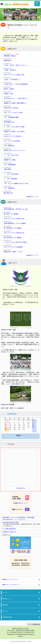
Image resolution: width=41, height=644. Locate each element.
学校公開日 (7, 169)
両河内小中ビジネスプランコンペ (15, 150)
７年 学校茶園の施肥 (11, 117)
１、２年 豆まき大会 (11, 155)
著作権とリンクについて (10, 579)
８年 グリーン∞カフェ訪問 (13, 113)
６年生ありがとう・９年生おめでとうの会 (16, 98)
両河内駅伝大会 (9, 122)
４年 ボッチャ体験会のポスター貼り (16, 183)
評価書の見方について (20, 503)
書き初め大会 (8, 193)
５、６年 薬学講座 (10, 179)
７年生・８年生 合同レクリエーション (16, 65)
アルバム (6, 611)
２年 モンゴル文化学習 (12, 141)
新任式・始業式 (9, 89)
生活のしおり (7, 535)
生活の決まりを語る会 (11, 108)
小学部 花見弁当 (10, 70)
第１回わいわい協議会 (11, 214)
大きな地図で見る (20, 488)
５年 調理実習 (9, 146)
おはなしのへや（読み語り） (13, 136)
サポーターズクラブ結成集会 (13, 247)
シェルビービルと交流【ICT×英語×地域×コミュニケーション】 (16, 242)
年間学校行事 (7, 617)
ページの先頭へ (34, 624)
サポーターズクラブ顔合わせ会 (14, 75)
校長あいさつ (7, 599)
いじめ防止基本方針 (9, 529)
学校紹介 (6, 605)
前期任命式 (7, 61)
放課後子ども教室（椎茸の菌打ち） (16, 103)
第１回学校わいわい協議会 (13, 237)
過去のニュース (33, 196)
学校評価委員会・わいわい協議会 (15, 223)
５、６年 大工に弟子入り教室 (14, 127)
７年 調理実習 (9, 188)
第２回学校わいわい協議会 (13, 228)
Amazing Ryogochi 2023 (11, 522)
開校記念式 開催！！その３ (13, 252)
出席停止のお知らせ (9, 532)
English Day (8, 94)
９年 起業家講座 (10, 165)
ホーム (5, 592)
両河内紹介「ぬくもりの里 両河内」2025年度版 (18, 517)
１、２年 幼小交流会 (11, 174)
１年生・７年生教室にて (12, 79)
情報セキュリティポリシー (11, 585)
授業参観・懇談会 (10, 56)
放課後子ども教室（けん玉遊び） (15, 131)
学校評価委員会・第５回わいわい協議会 (16, 209)
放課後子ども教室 (10, 160)
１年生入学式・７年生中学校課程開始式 (16, 84)
